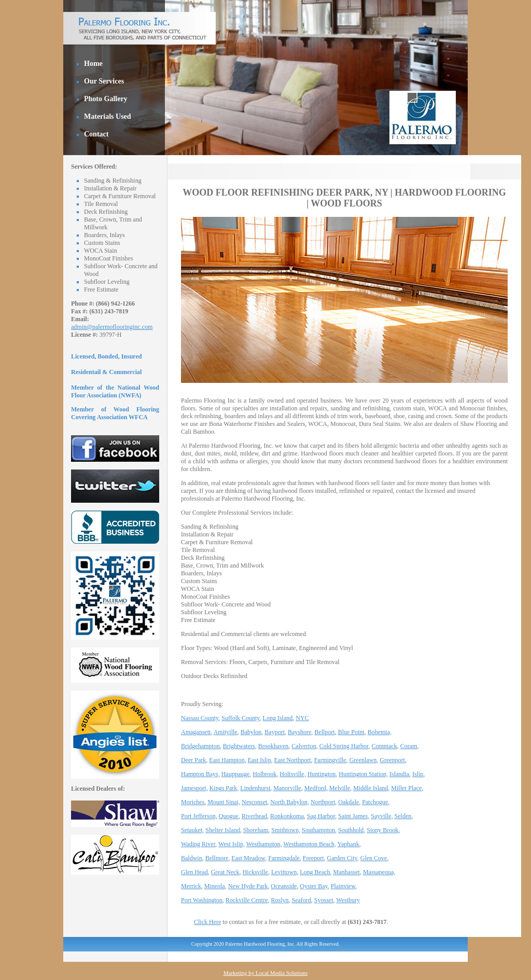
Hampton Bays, (200, 774)
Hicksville (255, 872)
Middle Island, (371, 788)
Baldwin (192, 858)
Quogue (229, 816)
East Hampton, (227, 760)
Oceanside (284, 886)
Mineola (215, 886)
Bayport (275, 732)
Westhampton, (264, 844)
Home (93, 64)
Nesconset (254, 802)
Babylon (251, 732)
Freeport (313, 858)
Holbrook (264, 774)
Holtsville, (292, 774)
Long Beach (315, 872)
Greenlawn (363, 760)
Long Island (278, 718)
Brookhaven (274, 746)
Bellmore (217, 858)
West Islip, (232, 844)
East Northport (293, 760)
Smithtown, (286, 830)
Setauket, (192, 830)
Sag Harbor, (322, 816)
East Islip (260, 760)
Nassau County (200, 718)
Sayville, (382, 816)
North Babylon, (290, 802)
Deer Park (193, 760)
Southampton (318, 830)
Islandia (399, 774)
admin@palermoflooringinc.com (112, 327)
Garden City (342, 858)
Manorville (287, 788)
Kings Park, (224, 788)
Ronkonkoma (287, 816)
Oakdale (348, 802)
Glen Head (194, 872)
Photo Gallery (106, 99)
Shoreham (256, 830)
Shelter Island (222, 830)
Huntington (322, 774)
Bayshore (299, 732)
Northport (323, 802)
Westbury (348, 900)
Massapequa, (379, 872)
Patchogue (375, 802)
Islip (418, 774)
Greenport (392, 760)
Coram (409, 746)
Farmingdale (284, 858)
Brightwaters (239, 746)
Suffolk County (240, 718)
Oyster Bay (314, 886)
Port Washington (202, 900)
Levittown (284, 872)
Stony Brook (382, 830)
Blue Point (351, 732)
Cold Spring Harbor (344, 746)
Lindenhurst (255, 788)
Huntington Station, (363, 774)
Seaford (302, 900)
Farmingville (330, 760)
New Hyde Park (248, 886)
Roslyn (280, 900)
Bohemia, (380, 732)
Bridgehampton (200, 746)
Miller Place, (407, 788)
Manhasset (347, 872)
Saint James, (354, 816)
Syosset (324, 900)
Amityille (226, 732)
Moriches (193, 802)
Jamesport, (194, 788)
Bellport (324, 732)
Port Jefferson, (199, 816)
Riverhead (254, 816)
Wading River (198, 844)
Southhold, (352, 830)
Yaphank (348, 844)
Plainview (343, 886)
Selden (403, 816)
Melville (340, 788)
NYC (302, 718)
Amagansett (196, 732)
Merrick (191, 886)
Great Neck (225, 872)
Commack (385, 746)
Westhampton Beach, (310, 844)
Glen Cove (374, 858)
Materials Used (108, 116)
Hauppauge (236, 774)
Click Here (207, 922)
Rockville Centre (247, 900)
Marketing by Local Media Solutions (266, 973)
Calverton (304, 746)
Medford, (316, 788)
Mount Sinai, (224, 802)
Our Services (104, 81)
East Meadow (248, 858)
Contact (96, 134)
